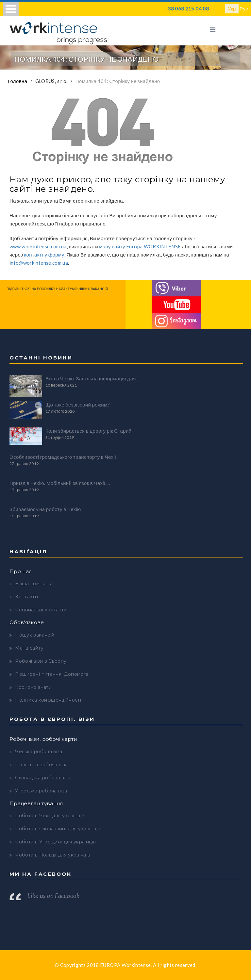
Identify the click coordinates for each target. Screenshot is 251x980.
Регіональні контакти (41, 610)
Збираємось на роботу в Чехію (45, 509)
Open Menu (11, 9)
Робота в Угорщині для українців (55, 842)
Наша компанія (34, 584)
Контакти (26, 597)
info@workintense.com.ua (39, 263)
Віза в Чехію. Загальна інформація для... (92, 378)
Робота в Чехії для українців (50, 816)
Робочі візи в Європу (41, 661)
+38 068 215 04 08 (187, 8)
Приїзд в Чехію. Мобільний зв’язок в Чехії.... (60, 483)
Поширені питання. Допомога (52, 674)
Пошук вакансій (35, 635)
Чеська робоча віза (39, 752)
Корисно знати (33, 687)
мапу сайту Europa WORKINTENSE (140, 246)
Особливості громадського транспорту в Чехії (63, 457)
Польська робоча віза (41, 765)
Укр (232, 8)
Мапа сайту (29, 648)
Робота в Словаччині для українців (58, 829)
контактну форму (44, 255)
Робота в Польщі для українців (53, 855)
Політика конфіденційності (48, 700)
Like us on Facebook (53, 896)
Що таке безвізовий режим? (78, 405)
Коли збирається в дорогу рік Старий (88, 431)
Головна (17, 81)
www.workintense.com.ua (38, 246)
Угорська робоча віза (41, 791)
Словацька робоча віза (43, 778)
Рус (244, 8)
